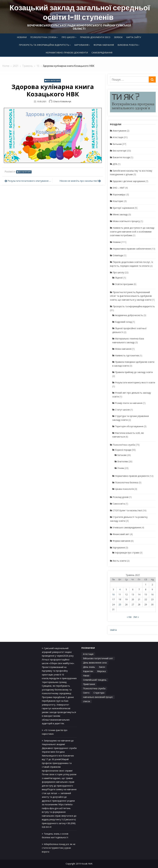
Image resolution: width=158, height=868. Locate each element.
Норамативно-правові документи (67, 53)
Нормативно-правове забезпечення (132, 249)
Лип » (136, 617)
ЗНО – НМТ (119, 188)
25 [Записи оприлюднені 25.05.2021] (120, 604)
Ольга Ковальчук (62, 101)
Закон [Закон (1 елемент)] (102, 667)
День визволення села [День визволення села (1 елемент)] (95, 663)
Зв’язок (118, 37)
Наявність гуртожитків (127, 355)
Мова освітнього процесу (126, 221)
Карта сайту (134, 37)
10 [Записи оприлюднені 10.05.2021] (113, 594)
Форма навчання (104, 45)
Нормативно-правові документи (132, 476)
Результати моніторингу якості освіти (135, 382)
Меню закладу (120, 214)
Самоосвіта (119, 504)
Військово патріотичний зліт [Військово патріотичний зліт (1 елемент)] (98, 658)
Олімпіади (118, 255)
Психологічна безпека (127, 482)
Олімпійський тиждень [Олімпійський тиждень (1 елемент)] (95, 680)
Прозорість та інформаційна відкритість (44, 45)
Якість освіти (120, 561)
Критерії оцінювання (123, 208)
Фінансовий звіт (121, 534)
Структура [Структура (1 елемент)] (99, 693)
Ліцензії (119, 278)
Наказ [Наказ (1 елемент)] (86, 676)
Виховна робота (128, 45)
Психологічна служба (43, 37)
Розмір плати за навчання (129, 403)
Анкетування (119, 131)
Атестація (118, 137)
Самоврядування (102, 53)
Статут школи (122, 410)
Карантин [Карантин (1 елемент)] (88, 671)
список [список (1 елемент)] (87, 701)
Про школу (68, 37)
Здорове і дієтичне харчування (129, 181)
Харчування (81, 45)
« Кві (129, 617)
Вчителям (123, 461)
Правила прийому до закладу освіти (134, 372)
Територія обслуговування (129, 426)
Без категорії (53, 81)
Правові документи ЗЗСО (95, 37)
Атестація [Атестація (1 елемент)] (88, 654)
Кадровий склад (123, 322)
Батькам (117, 144)
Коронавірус (119, 194)
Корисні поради (123, 450)
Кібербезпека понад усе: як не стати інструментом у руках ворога (59, 848)
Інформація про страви (127, 553)
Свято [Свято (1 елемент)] (86, 693)
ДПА (115, 164)
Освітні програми (124, 284)
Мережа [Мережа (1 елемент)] (101, 671)
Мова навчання (123, 349)
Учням (121, 468)
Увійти (113, 630)
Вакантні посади (121, 157)
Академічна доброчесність (129, 315)
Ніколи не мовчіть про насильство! (79, 181)
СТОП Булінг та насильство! (127, 510)
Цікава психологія (124, 489)
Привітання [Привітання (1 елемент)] (89, 684)
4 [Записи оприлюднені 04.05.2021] (120, 589)
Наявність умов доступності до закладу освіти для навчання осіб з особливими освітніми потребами (132, 232)
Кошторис (118, 201)
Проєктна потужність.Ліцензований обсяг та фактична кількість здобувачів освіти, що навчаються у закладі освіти (131, 296)
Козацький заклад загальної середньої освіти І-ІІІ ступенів (80, 13)
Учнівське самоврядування (127, 527)
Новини (22, 37)
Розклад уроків (121, 497)
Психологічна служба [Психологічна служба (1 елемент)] (94, 688)
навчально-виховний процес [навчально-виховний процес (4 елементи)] (98, 697)
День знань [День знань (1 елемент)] (89, 667)
